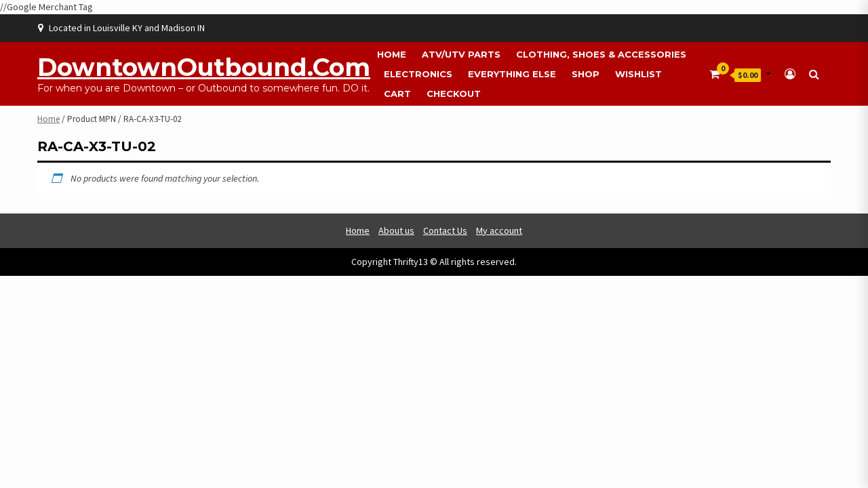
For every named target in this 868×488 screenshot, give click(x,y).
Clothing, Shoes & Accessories (601, 54)
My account (499, 230)
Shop (586, 74)
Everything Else (512, 74)
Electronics (418, 74)
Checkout (454, 94)
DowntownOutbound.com (204, 67)
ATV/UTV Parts (461, 54)
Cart (397, 94)
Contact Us (445, 230)
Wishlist (638, 74)
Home (392, 54)
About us (396, 230)
